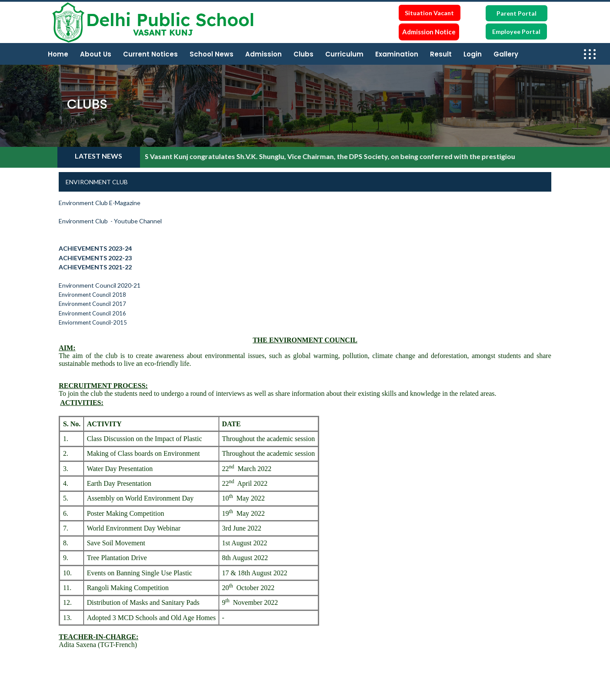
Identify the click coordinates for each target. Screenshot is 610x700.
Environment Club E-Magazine (100, 203)
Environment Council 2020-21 (100, 285)
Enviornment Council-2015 (93, 322)
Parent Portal (517, 13)
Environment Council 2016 (92, 313)
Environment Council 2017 (92, 304)
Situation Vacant (429, 13)
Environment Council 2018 (92, 295)
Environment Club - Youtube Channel (112, 221)
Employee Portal (516, 32)
